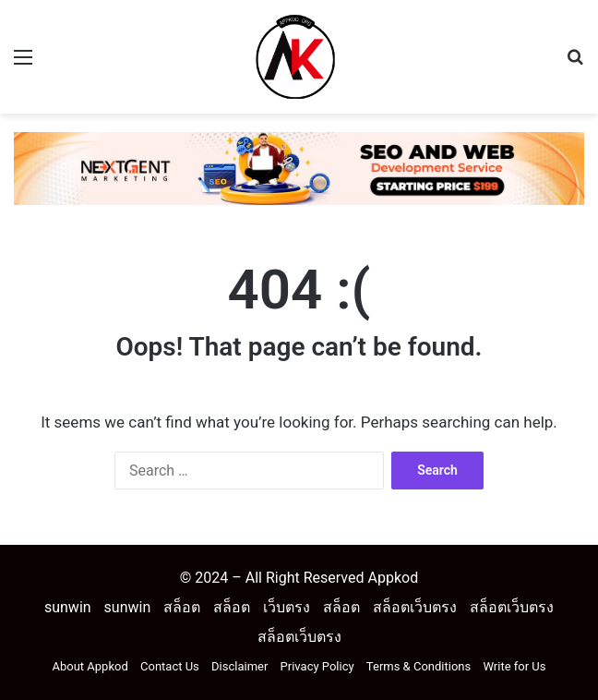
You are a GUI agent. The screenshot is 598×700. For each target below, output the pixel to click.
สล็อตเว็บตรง (415, 607)
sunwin (68, 607)
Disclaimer (239, 666)
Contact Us (170, 666)
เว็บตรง (287, 607)
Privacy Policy (317, 666)
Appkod (393, 578)
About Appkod (90, 666)
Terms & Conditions (419, 666)
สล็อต (182, 607)
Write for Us (514, 666)
